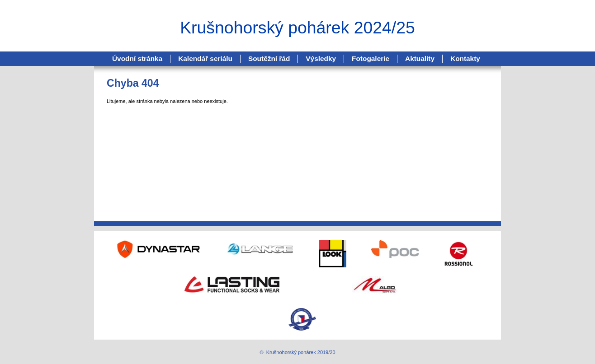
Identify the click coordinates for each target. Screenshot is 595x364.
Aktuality (420, 58)
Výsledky (321, 58)
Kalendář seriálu (205, 58)
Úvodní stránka (137, 58)
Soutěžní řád (269, 58)
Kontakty (465, 58)
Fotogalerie (371, 58)
